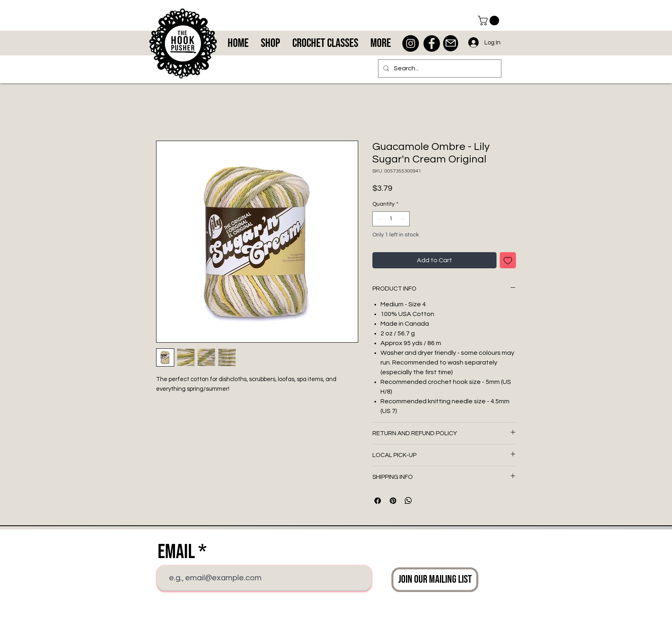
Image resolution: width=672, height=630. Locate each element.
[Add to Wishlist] (508, 260)
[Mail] (451, 43)
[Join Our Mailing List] (435, 580)
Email (176, 552)
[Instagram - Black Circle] (411, 43)
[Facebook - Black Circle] (432, 43)
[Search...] (439, 68)
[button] (490, 21)
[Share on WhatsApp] (408, 501)
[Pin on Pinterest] (393, 501)
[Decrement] (379, 219)
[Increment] (403, 219)
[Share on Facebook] (378, 501)
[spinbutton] (391, 219)
